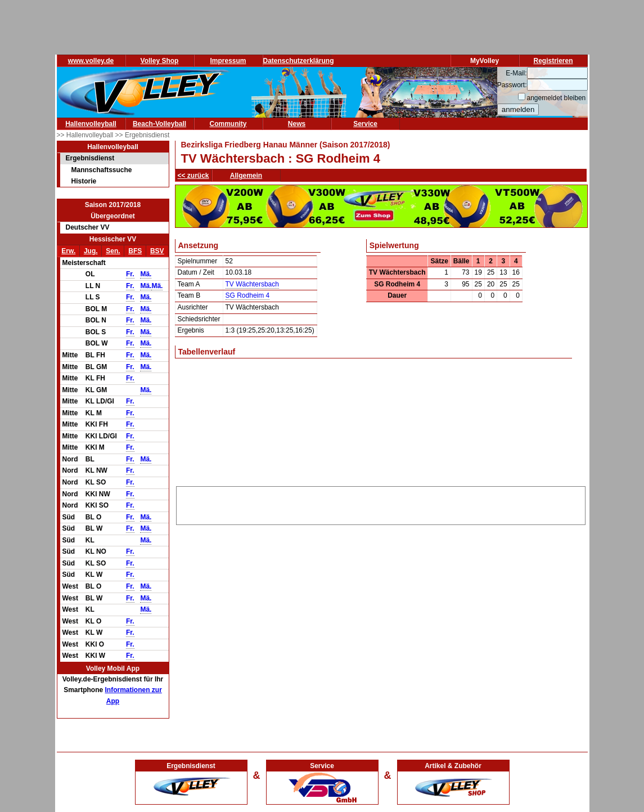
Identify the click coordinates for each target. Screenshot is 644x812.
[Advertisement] (381, 504)
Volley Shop (160, 61)
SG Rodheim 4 (248, 295)
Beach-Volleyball (159, 124)
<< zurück (193, 176)
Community (228, 124)
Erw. (68, 251)
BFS (135, 251)
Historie (84, 181)
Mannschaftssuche (102, 170)
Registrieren (553, 61)
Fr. (130, 274)
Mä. (146, 274)
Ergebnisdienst (90, 158)
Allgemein (246, 176)
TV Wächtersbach (252, 284)
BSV (157, 251)
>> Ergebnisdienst (143, 135)
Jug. (91, 251)
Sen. (113, 251)
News (297, 124)
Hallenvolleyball (91, 124)
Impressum (228, 61)
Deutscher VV (88, 227)
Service (365, 124)
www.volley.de (91, 61)
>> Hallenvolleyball (86, 135)
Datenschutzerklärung (299, 61)
